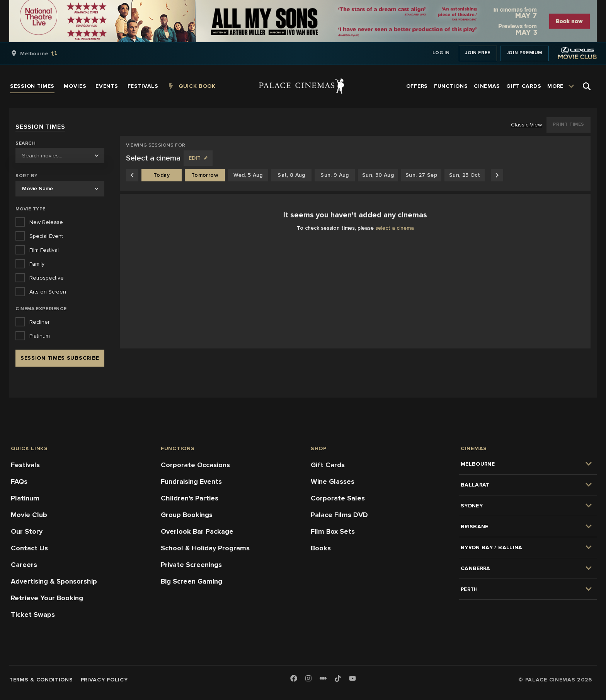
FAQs (19, 481)
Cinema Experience (41, 309)
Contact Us (29, 548)
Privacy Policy (104, 680)
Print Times (569, 124)
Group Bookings (187, 515)
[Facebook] (294, 679)
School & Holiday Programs (205, 548)
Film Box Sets (333, 531)
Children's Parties (190, 498)
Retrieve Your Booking (47, 598)
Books (321, 548)
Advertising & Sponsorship (54, 581)
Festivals (25, 465)
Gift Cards (328, 465)
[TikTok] (338, 678)
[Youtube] (352, 679)
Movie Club (29, 515)
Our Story (27, 531)
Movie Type (31, 209)
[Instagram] (308, 679)
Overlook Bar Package (197, 531)
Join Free (478, 53)
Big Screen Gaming (192, 581)
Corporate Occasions (195, 465)
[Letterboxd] (323, 678)
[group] (42, 53)
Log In (441, 53)
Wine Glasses (333, 481)
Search (26, 143)
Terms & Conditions (41, 680)
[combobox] (60, 155)
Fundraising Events (191, 481)
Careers (24, 565)
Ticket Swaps (33, 615)
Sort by (26, 176)
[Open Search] (587, 86)
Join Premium (524, 53)
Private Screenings (191, 565)
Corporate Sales (338, 498)
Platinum (25, 498)
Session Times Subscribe (60, 358)
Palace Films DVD (339, 515)
